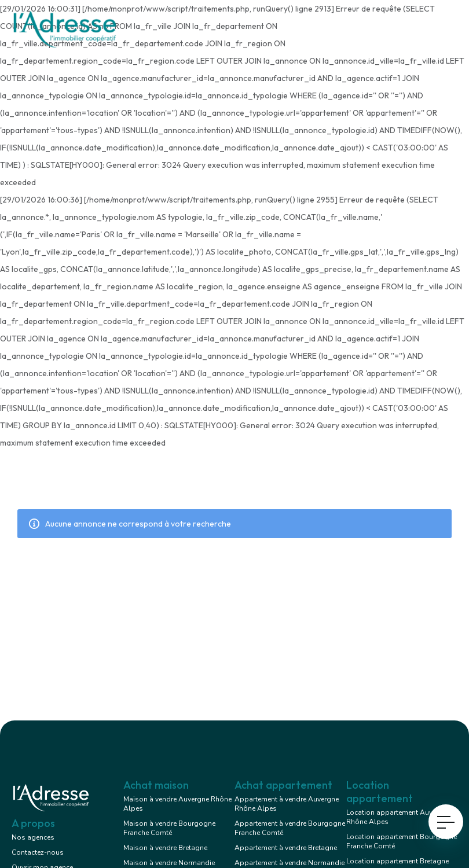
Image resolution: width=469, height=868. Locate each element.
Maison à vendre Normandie (169, 863)
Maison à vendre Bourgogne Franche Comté (169, 828)
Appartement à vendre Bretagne (286, 848)
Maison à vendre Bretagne (165, 848)
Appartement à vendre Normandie (290, 863)
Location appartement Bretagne (397, 861)
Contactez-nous (38, 852)
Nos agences (33, 837)
